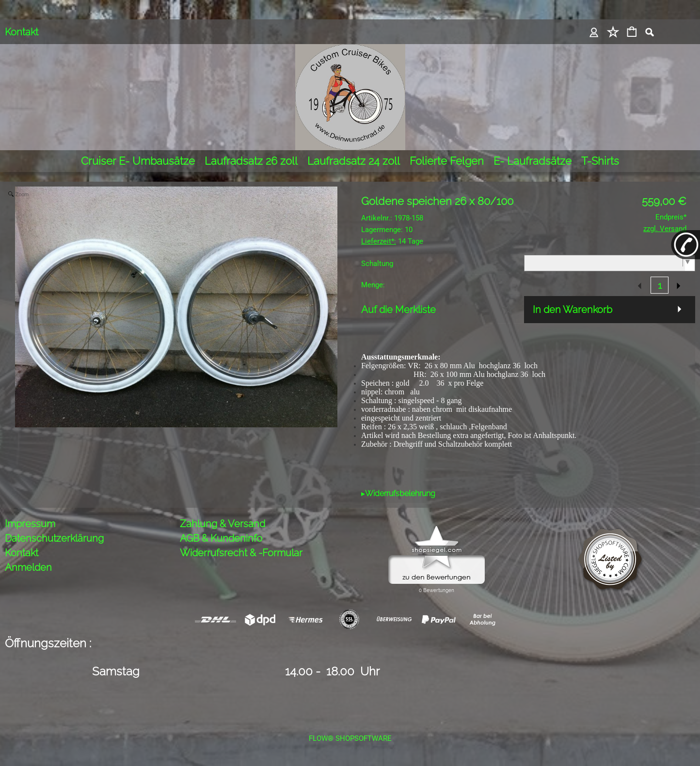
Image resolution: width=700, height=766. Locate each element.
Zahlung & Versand (223, 524)
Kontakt (22, 32)
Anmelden (28, 567)
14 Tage (392, 241)
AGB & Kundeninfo (221, 538)
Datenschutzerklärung (54, 538)
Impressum (30, 524)
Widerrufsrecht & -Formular (241, 553)
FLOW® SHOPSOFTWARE (350, 738)
